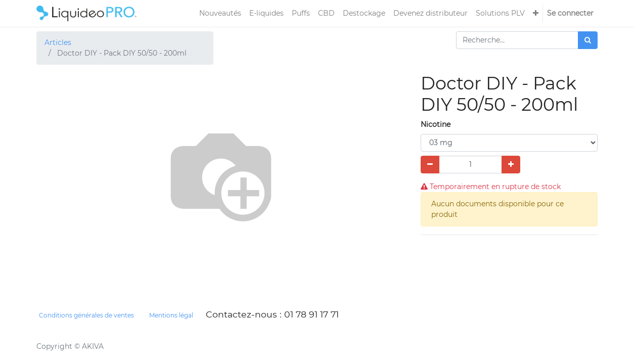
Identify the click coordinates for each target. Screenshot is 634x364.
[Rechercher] (588, 40)
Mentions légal (171, 315)
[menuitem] (220, 13)
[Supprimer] (430, 165)
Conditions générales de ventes (86, 315)
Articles (58, 42)
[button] (536, 13)
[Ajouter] (511, 165)
